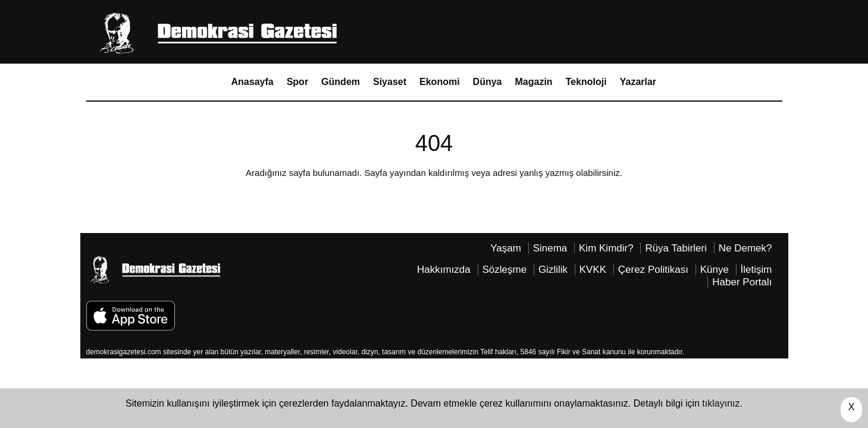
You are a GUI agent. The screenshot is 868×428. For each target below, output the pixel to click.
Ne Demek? (745, 248)
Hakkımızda (444, 270)
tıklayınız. (722, 403)
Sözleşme (505, 270)
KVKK (593, 270)
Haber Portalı (742, 282)
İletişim (756, 270)
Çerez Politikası (653, 270)
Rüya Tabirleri (676, 248)
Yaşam (506, 248)
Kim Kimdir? (606, 248)
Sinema (550, 248)
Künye (715, 270)
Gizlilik (553, 270)
